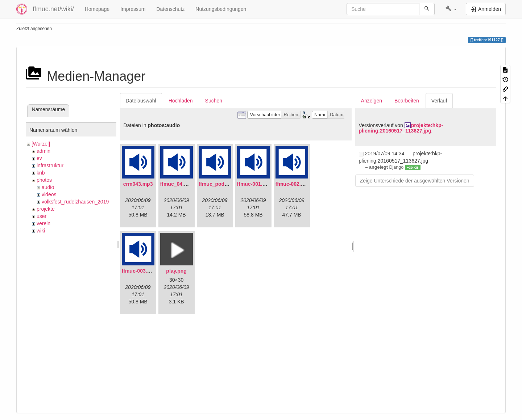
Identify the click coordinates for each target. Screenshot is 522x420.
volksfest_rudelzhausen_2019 (75, 202)
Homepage (97, 9)
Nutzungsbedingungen (221, 9)
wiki (41, 231)
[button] (451, 9)
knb (41, 173)
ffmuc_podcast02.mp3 (225, 184)
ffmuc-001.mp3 (255, 184)
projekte (46, 209)
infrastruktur (50, 165)
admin (43, 151)
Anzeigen (372, 101)
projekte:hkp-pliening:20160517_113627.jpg (401, 128)
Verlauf (439, 101)
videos (49, 194)
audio (48, 187)
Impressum (133, 9)
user (42, 216)
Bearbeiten (407, 101)
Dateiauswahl (141, 101)
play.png (176, 271)
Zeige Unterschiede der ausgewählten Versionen (415, 181)
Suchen (214, 101)
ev (39, 158)
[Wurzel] (41, 144)
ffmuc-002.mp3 (293, 184)
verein (43, 223)
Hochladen (181, 101)
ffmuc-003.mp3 (140, 271)
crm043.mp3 (138, 184)
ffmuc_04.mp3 (177, 184)
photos (44, 180)
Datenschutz (170, 9)
